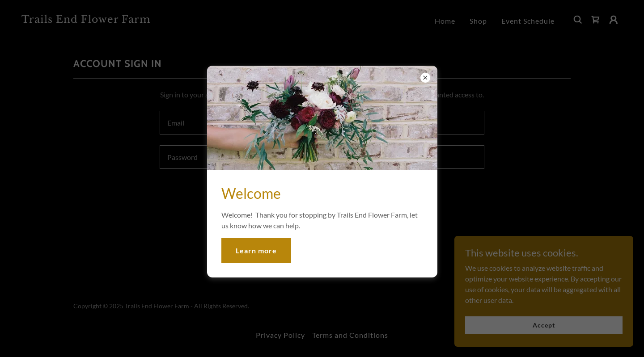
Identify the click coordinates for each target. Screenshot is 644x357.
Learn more (256, 250)
